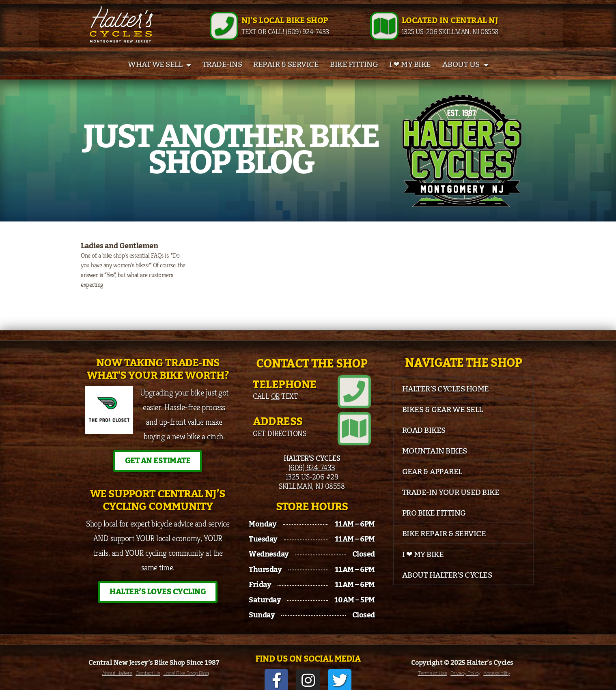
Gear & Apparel (432, 481)
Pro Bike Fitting (434, 522)
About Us (465, 74)
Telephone (285, 394)
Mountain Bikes (435, 460)
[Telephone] (358, 398)
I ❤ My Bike (410, 74)
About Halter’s (117, 666)
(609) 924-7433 (312, 464)
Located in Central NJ (450, 25)
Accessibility (496, 666)
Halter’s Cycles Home (446, 398)
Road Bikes (424, 439)
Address (278, 425)
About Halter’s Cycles (447, 584)
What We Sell (159, 74)
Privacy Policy (465, 666)
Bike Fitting (354, 74)
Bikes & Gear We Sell (443, 419)
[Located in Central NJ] (384, 30)
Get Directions (279, 436)
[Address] (358, 428)
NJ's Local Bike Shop (285, 25)
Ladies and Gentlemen (119, 255)
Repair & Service (286, 74)
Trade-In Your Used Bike (451, 501)
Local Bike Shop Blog (186, 666)
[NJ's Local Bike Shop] (224, 30)
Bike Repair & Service (444, 543)
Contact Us (148, 666)
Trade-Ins (222, 74)
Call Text (275, 405)
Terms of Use (432, 666)
